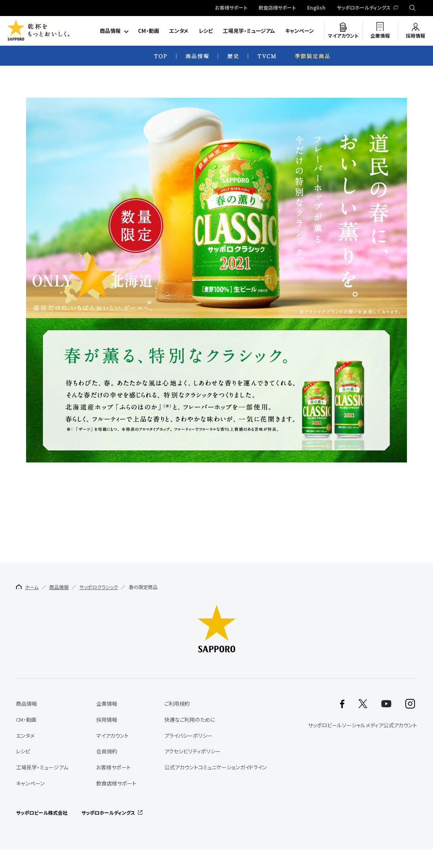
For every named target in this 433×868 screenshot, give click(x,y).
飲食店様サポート (277, 8)
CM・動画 (149, 31)
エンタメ (179, 31)
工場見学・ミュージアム (249, 31)
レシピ (206, 31)
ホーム (27, 587)
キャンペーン (299, 31)
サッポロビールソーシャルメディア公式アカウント (362, 725)
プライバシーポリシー (188, 736)
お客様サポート (231, 8)
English (316, 8)
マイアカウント (343, 36)
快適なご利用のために (190, 720)
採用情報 (415, 36)
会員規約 (107, 751)
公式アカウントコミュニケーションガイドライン (216, 767)
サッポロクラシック (99, 587)
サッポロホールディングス (364, 8)
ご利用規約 (177, 703)
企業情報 (380, 36)
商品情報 (110, 31)
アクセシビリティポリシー (192, 751)
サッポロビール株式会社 (42, 813)
